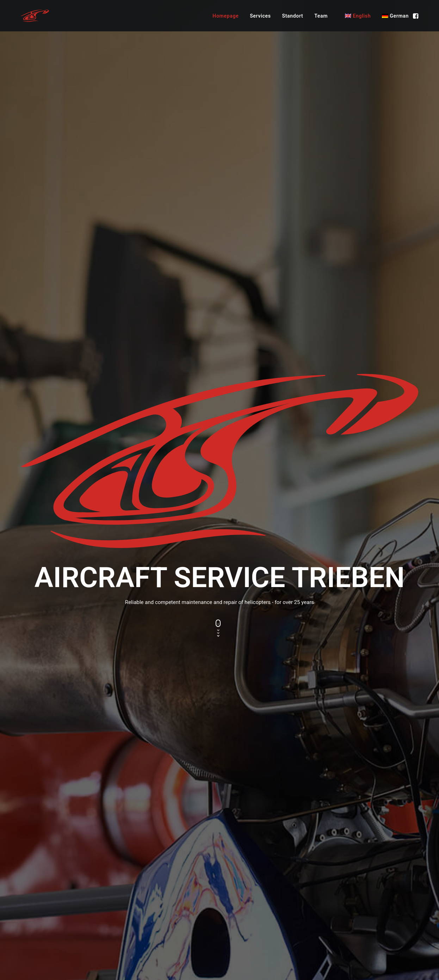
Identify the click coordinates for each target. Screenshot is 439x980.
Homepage (225, 16)
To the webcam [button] (43, 758)
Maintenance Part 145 (252, 885)
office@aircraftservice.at (357, 894)
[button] (415, 16)
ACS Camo (239, 894)
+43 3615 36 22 (347, 885)
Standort (292, 16)
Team (321, 16)
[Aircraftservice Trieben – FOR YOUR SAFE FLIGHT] (35, 16)
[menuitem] (225, 16)
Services (260, 16)
